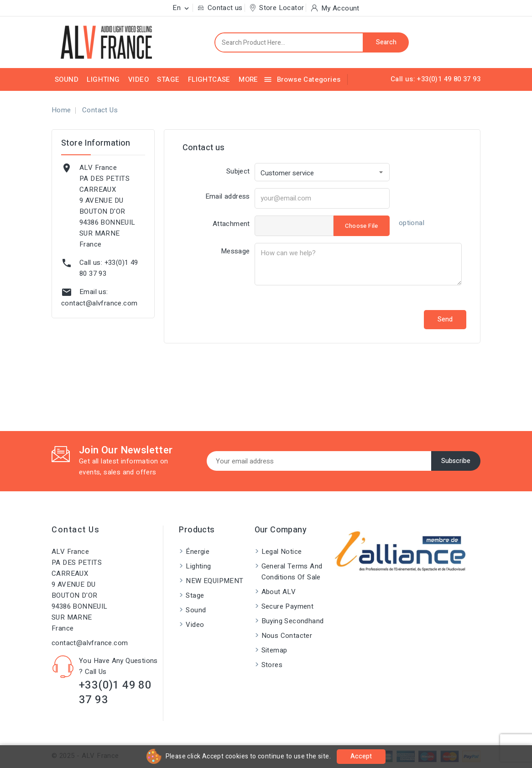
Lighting (103, 79)
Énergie (198, 552)
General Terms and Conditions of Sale (292, 572)
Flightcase (209, 79)
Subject (238, 171)
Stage (168, 79)
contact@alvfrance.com (99, 303)
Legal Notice (282, 552)
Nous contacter (287, 636)
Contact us (76, 530)
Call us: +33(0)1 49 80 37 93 (436, 79)
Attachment (231, 224)
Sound (67, 79)
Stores (272, 665)
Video (138, 79)
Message (235, 251)
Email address (228, 196)
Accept (361, 756)
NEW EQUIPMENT (214, 581)
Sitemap (274, 650)
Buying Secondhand (293, 621)
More (248, 79)
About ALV (279, 592)
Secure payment (288, 606)
